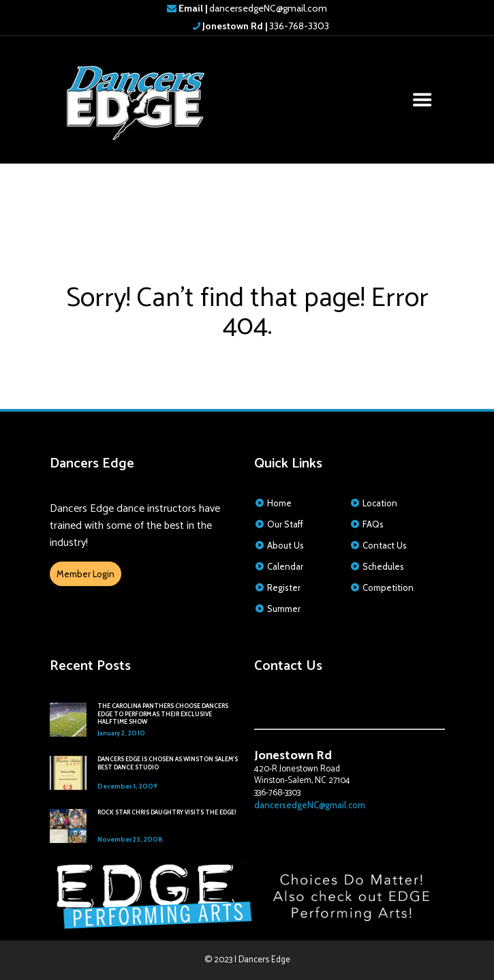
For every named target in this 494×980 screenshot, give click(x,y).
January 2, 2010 (121, 733)
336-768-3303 (265, 26)
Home (279, 503)
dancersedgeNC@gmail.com (253, 8)
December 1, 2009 (127, 786)
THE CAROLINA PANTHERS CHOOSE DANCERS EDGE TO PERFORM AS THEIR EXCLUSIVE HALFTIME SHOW (163, 714)
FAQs (373, 524)
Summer (284, 609)
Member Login (86, 574)
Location (380, 503)
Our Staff (285, 524)
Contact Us (385, 545)
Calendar (285, 566)
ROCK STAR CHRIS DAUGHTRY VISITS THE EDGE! (167, 812)
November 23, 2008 (130, 839)
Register (284, 587)
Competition (388, 587)
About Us (285, 545)
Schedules (383, 566)
